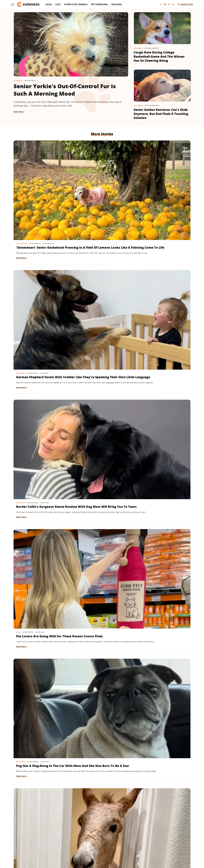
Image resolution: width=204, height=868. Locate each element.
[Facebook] (161, 4)
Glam (75, 849)
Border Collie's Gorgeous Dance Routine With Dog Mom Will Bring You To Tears (161, 183)
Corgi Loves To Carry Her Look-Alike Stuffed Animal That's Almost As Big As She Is (40, 629)
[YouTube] (165, 4)
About (86, 834)
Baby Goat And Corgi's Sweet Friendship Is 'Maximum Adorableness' (159, 784)
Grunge (83, 849)
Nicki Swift (122, 849)
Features (117, 4)
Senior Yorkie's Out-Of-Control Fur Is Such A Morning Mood (65, 90)
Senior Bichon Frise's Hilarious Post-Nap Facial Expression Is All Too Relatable (101, 409)
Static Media (88, 839)
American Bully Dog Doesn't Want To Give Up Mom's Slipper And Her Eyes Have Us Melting (161, 629)
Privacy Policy (113, 834)
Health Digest (94, 849)
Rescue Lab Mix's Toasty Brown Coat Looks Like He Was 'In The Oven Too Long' (101, 335)
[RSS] (173, 4)
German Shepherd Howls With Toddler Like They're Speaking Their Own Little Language (100, 183)
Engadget (49, 849)
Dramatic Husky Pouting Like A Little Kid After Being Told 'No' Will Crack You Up (161, 556)
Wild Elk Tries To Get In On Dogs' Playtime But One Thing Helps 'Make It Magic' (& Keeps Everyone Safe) (162, 708)
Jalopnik (59, 849)
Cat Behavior (22, 327)
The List (132, 849)
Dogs (49, 4)
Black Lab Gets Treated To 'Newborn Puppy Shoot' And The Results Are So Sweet (102, 706)
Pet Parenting (99, 4)
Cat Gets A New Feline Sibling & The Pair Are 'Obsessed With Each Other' (40, 409)
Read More (19, 112)
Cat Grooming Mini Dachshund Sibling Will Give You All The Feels (160, 335)
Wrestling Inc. (154, 849)
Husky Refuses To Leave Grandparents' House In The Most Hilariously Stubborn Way (161, 409)
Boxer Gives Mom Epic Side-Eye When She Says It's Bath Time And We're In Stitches (40, 482)
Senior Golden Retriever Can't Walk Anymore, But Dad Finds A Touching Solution (161, 114)
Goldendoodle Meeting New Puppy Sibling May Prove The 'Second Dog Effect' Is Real (38, 784)
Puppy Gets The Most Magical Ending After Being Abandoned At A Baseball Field (40, 556)
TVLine (68, 849)
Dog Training (143, 621)
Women (142, 849)
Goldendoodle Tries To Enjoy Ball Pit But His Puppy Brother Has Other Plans (102, 556)
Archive (97, 834)
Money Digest (109, 849)
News (19, 253)
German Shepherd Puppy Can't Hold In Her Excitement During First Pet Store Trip (40, 706)
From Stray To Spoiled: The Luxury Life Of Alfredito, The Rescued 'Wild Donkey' (159, 261)
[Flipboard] (169, 4)
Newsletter (185, 4)
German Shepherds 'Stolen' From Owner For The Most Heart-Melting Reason (102, 482)
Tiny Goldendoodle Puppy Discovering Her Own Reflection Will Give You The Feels (101, 629)
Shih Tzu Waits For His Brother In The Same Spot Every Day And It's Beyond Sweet (102, 784)
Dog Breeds (18, 81)
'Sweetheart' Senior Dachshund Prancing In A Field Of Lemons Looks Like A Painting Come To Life (40, 186)
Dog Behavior (22, 175)
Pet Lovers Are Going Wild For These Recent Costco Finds (39, 259)
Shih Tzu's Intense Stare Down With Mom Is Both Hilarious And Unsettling (162, 482)
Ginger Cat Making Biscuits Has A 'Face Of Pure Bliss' (40, 333)
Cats (58, 4)
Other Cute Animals (76, 4)
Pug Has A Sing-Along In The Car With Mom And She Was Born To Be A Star (101, 261)
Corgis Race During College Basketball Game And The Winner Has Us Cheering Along (159, 56)
